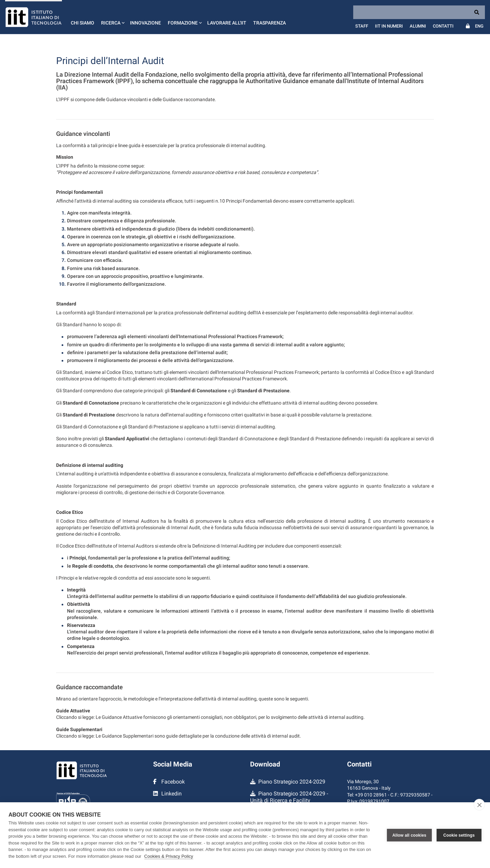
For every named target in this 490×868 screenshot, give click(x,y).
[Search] (419, 12)
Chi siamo (83, 23)
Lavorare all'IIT (227, 23)
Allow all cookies (409, 835)
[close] (479, 805)
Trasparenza (269, 23)
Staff (362, 26)
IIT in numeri (389, 26)
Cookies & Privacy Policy (169, 856)
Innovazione (145, 23)
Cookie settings (459, 835)
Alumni (418, 26)
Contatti (443, 26)
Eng (479, 26)
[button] (112, 17)
